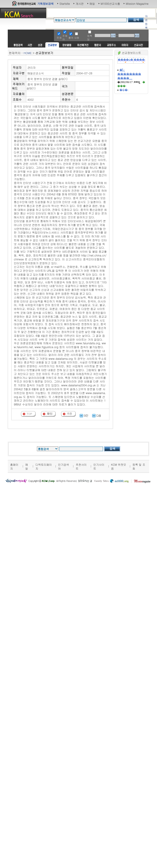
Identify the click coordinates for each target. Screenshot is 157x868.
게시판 (80, 4)
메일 (92, 4)
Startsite (65, 4)
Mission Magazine (137, 4)
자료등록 (146, 22)
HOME (27, 53)
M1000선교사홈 (110, 4)
